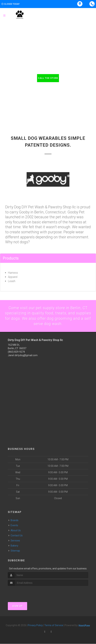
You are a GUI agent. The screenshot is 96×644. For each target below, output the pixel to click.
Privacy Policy (35, 625)
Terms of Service (54, 625)
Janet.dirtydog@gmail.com (23, 355)
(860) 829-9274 (16, 352)
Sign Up (17, 606)
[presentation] (26, 593)
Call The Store (48, 78)
